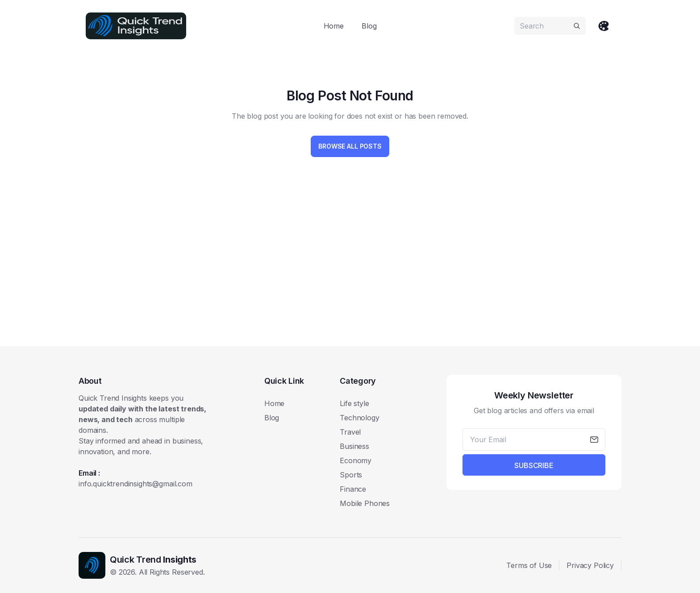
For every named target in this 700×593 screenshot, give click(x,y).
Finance (353, 489)
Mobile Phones (365, 503)
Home (334, 26)
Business (354, 446)
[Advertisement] (346, 270)
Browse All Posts (350, 146)
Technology (359, 418)
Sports (351, 475)
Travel (350, 432)
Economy (356, 460)
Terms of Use (529, 565)
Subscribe (534, 465)
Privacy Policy (590, 565)
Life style (354, 403)
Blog (369, 26)
